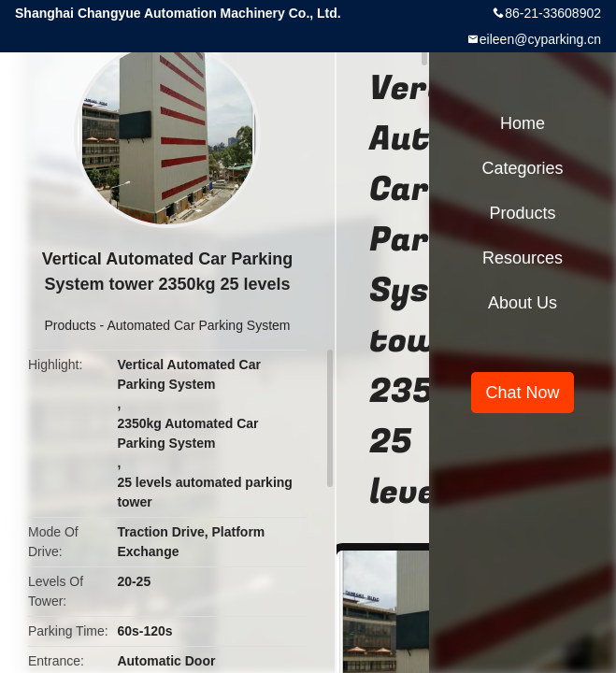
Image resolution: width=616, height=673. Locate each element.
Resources (523, 258)
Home (523, 123)
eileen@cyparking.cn (540, 39)
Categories (522, 168)
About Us (523, 303)
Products (70, 325)
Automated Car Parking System (198, 325)
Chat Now (522, 393)
